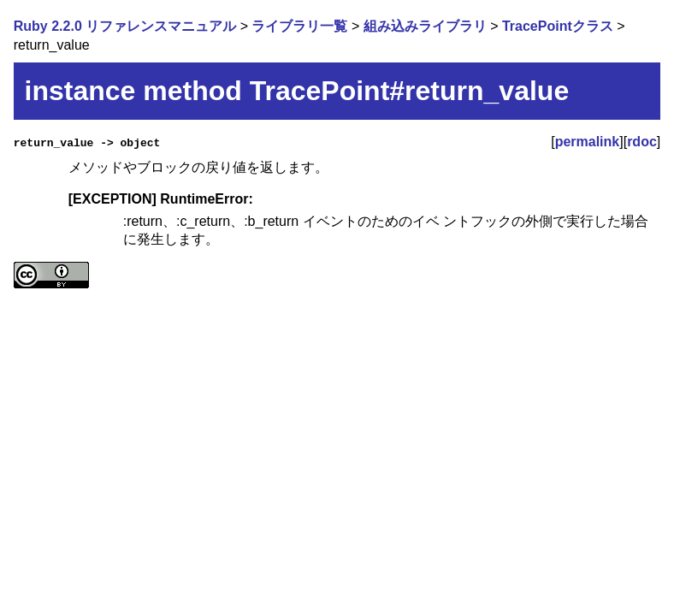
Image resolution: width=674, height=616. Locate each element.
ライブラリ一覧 (299, 26)
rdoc (642, 142)
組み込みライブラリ (425, 26)
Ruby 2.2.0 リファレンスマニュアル (125, 26)
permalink (588, 142)
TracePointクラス (558, 26)
